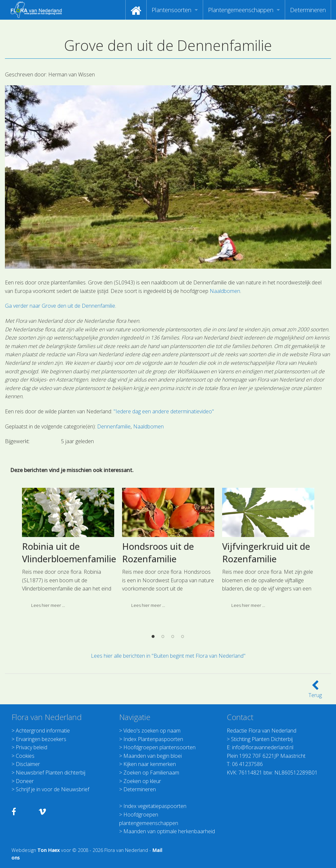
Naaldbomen (225, 291)
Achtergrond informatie (43, 731)
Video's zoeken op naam (152, 731)
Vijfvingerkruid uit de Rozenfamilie (266, 641)
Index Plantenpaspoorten (153, 739)
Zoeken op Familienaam (151, 773)
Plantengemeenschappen (241, 10)
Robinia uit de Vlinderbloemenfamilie (69, 641)
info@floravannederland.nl (263, 747)
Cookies (25, 756)
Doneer (25, 781)
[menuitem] (136, 10)
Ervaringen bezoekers (41, 739)
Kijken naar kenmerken (150, 764)
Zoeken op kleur (142, 781)
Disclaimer (28, 764)
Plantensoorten (171, 10)
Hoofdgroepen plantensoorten (159, 747)
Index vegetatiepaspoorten (155, 806)
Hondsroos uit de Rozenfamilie (158, 641)
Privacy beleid (31, 747)
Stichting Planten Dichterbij (262, 739)
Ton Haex (49, 850)
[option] (68, 639)
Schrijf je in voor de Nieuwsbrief (52, 789)
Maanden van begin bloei (153, 756)
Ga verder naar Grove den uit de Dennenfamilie (60, 306)
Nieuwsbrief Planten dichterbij (51, 773)
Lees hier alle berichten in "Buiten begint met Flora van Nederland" (168, 656)
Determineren (308, 10)
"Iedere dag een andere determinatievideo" (164, 411)
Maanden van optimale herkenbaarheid (169, 831)
